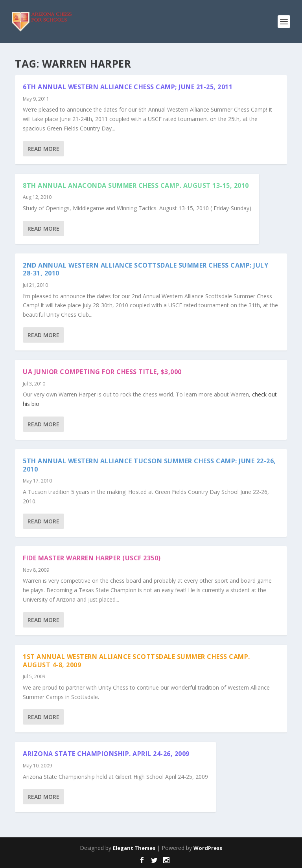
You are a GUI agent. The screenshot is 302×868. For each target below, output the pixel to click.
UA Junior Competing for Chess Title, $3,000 (102, 372)
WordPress (208, 848)
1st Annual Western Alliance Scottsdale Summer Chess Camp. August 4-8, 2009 (136, 661)
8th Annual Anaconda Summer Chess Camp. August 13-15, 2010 (136, 185)
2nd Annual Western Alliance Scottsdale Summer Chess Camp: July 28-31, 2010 (145, 269)
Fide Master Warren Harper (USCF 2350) (92, 558)
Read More (43, 149)
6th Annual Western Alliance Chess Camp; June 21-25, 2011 (128, 87)
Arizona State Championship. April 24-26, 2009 (106, 754)
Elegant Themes (134, 848)
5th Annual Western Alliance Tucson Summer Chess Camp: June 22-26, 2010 (149, 465)
